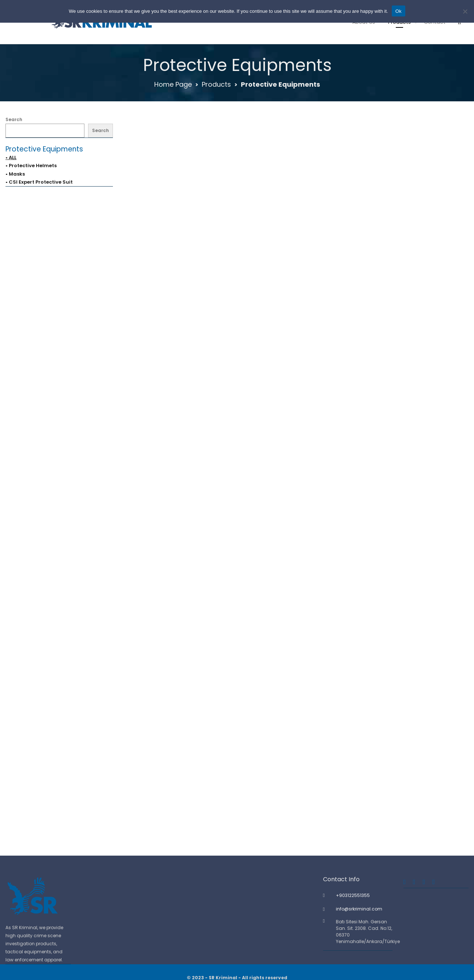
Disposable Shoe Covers (181, 684)
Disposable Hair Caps (412, 543)
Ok (399, 11)
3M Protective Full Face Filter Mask (181, 262)
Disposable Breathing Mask (296, 543)
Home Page (173, 84)
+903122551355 (353, 895)
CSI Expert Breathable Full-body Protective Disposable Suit (212, 543)
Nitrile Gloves (296, 684)
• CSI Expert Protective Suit (39, 182)
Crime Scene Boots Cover (296, 403)
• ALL (11, 157)
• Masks (15, 174)
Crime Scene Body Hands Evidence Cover (186, 403)
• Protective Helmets (31, 166)
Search (14, 119)
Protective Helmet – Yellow (296, 824)
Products (216, 84)
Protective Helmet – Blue (181, 824)
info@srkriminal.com (359, 909)
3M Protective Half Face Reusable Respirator (306, 262)
